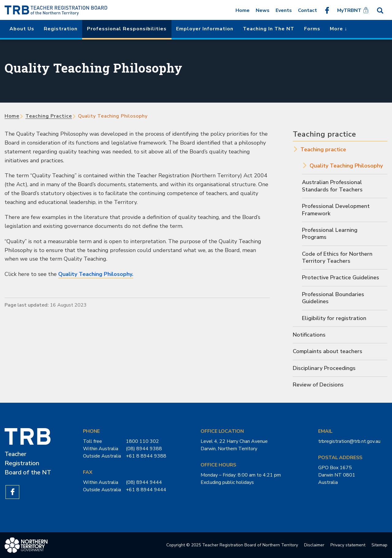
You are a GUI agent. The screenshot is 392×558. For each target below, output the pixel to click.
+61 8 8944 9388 (146, 456)
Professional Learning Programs (330, 234)
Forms (312, 29)
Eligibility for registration (334, 318)
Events (284, 10)
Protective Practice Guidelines (341, 277)
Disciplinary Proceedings (324, 368)
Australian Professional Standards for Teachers (332, 186)
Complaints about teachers (328, 351)
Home (243, 10)
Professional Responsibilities (127, 29)
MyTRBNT (349, 10)
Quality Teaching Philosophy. (96, 274)
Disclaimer (314, 545)
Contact (307, 10)
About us (22, 29)
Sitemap (379, 545)
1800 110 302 (142, 441)
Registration (61, 29)
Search (380, 10)
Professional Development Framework (336, 210)
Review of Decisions (318, 385)
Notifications (309, 335)
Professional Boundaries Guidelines (333, 298)
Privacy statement (348, 545)
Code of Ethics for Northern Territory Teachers (337, 257)
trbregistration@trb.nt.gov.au (349, 441)
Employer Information (205, 29)
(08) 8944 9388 (144, 449)
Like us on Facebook (327, 10)
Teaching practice (49, 116)
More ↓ (339, 29)
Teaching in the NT (269, 29)
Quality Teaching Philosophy (346, 166)
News (263, 10)
